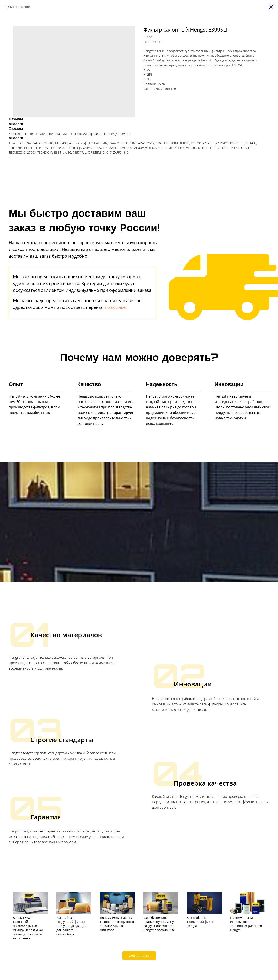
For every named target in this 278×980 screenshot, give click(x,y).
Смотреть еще (19, 7)
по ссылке (115, 307)
